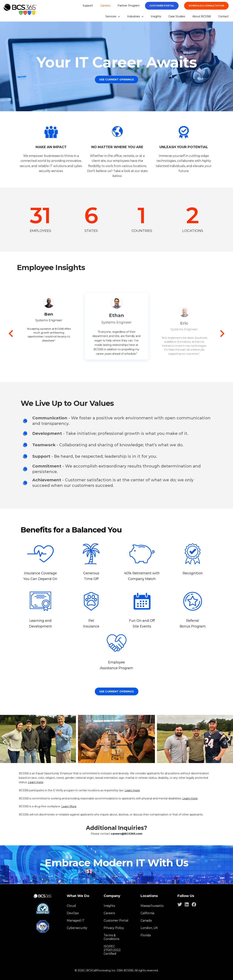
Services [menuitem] (113, 16)
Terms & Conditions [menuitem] (111, 937)
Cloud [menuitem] (71, 906)
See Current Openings (117, 80)
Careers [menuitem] (105, 6)
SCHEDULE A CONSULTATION (206, 6)
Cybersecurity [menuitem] (77, 928)
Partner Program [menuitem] (128, 6)
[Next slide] (222, 334)
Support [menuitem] (88, 6)
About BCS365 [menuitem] (202, 16)
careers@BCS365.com (127, 834)
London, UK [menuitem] (149, 928)
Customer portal (162, 6)
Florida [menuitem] (146, 935)
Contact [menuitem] (223, 16)
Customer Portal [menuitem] (116, 921)
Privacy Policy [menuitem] (114, 928)
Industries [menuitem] (135, 16)
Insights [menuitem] (156, 16)
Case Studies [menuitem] (177, 16)
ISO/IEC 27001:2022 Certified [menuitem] (112, 950)
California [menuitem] (147, 913)
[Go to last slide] (11, 334)
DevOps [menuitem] (73, 913)
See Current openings (117, 691)
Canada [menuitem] (146, 921)
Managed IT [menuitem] (76, 921)
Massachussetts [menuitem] (152, 906)
